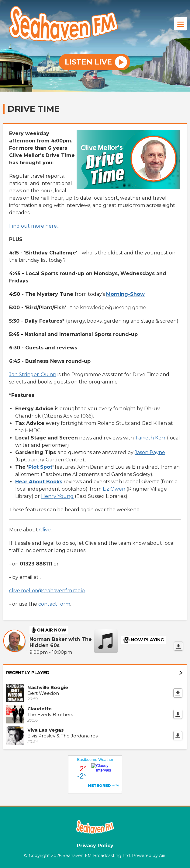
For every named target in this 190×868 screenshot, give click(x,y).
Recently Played (94, 673)
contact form (54, 604)
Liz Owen (114, 489)
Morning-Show (125, 294)
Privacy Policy (95, 846)
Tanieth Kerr (150, 438)
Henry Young (57, 496)
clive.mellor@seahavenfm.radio (47, 591)
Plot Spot (40, 467)
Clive (45, 530)
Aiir (162, 856)
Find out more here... (34, 226)
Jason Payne (150, 452)
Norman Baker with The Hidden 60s (61, 642)
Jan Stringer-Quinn (33, 374)
